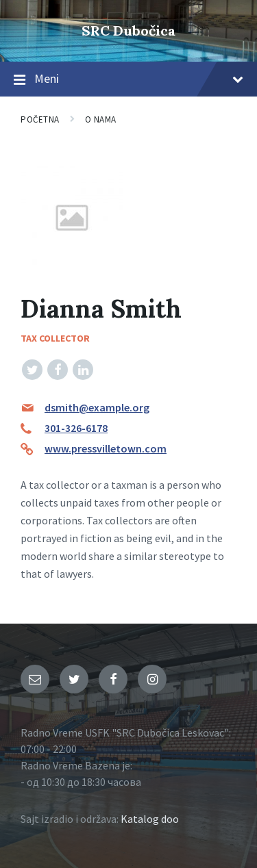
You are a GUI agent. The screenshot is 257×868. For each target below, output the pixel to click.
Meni (128, 79)
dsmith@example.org (97, 407)
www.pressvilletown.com (106, 448)
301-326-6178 (76, 428)
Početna (40, 119)
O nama (101, 119)
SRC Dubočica (128, 30)
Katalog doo (150, 819)
